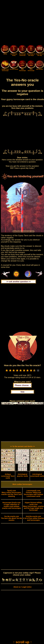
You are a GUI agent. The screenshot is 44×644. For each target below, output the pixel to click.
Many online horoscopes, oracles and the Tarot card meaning (11, 493)
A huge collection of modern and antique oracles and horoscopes (11, 505)
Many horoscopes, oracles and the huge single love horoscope (33, 506)
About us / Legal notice (22, 587)
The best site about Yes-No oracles (12, 518)
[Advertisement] (22, 23)
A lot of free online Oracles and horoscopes (33, 518)
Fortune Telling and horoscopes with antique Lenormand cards (33, 493)
